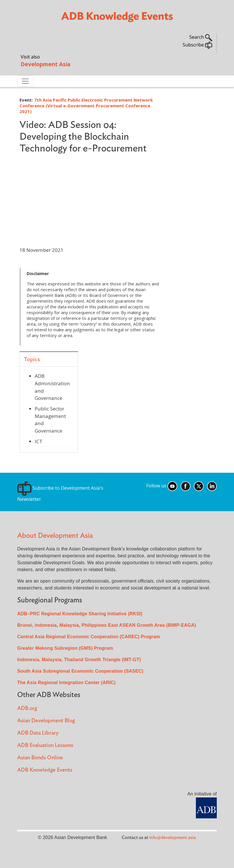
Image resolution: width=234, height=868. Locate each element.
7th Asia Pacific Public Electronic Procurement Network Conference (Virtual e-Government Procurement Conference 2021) (86, 106)
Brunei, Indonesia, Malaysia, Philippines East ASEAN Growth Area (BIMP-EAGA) (107, 625)
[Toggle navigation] (25, 81)
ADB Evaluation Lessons (45, 745)
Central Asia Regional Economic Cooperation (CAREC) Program (89, 637)
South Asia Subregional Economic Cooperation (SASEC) (80, 671)
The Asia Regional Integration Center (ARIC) (66, 683)
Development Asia (45, 64)
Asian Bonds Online (40, 758)
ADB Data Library (38, 733)
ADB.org (27, 708)
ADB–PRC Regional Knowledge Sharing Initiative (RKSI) (80, 614)
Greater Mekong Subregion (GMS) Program (65, 648)
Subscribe (197, 45)
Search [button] (201, 37)
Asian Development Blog (46, 721)
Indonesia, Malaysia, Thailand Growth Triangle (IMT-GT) (79, 660)
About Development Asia (55, 536)
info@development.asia (172, 838)
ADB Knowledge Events (45, 770)
